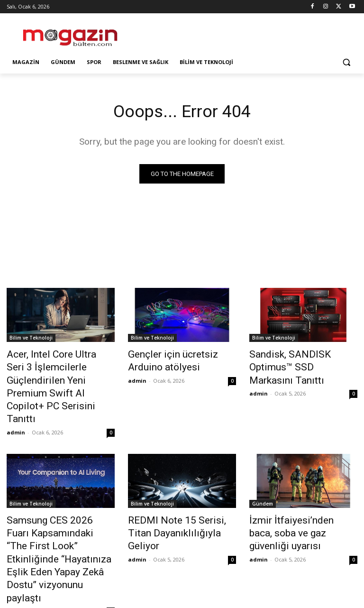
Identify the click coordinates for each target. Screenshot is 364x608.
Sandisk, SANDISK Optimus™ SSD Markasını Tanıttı (300, 360)
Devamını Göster (182, 559)
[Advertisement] (246, 33)
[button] (346, 62)
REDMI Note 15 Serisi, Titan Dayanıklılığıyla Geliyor (176, 490)
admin (16, 398)
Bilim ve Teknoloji (31, 339)
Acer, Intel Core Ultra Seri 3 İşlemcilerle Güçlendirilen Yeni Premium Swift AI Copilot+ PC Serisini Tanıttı (60, 370)
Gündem (263, 470)
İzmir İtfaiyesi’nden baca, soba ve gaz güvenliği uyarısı (303, 490)
